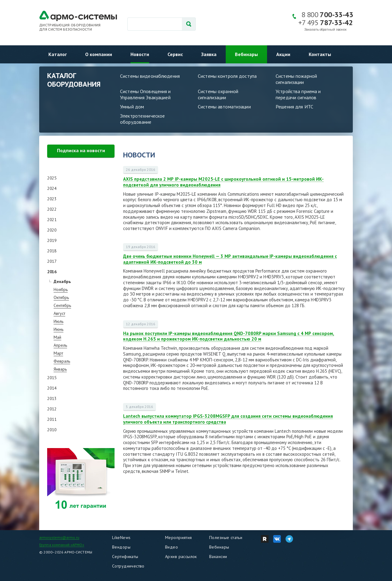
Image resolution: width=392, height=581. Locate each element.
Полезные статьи (226, 538)
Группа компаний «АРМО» (62, 545)
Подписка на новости (81, 150)
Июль (58, 321)
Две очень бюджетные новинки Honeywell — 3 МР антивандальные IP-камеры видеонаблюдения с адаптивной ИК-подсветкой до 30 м (230, 259)
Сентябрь (62, 305)
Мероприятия (179, 538)
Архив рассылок (181, 556)
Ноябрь (61, 289)
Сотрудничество (128, 566)
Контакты (320, 54)
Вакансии (218, 556)
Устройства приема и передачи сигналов (298, 94)
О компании (99, 54)
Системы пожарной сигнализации (296, 79)
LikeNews (121, 538)
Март (58, 353)
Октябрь (61, 297)
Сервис (175, 54)
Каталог (58, 54)
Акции (283, 54)
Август (59, 313)
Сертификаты (125, 556)
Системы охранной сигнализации (218, 94)
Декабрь (62, 281)
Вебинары (246, 54)
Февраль (62, 361)
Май (57, 337)
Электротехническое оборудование (142, 119)
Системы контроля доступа (227, 76)
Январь (60, 369)
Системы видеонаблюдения (150, 76)
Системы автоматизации (224, 107)
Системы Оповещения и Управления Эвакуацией (145, 94)
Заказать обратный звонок (326, 30)
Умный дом (132, 107)
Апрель (60, 345)
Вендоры (121, 547)
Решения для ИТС (294, 107)
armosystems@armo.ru (59, 537)
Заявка (209, 54)
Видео (171, 547)
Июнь (58, 329)
